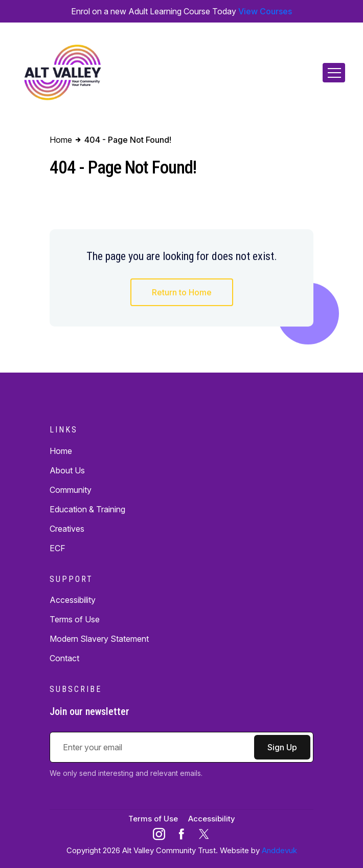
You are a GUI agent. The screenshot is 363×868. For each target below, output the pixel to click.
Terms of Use (75, 619)
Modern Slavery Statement (99, 639)
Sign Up (282, 747)
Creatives (67, 529)
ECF (58, 548)
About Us (67, 470)
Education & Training (87, 509)
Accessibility (73, 600)
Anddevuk (279, 850)
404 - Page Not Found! (127, 140)
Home (61, 451)
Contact (64, 658)
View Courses (265, 11)
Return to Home (182, 293)
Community (71, 490)
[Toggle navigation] (334, 73)
